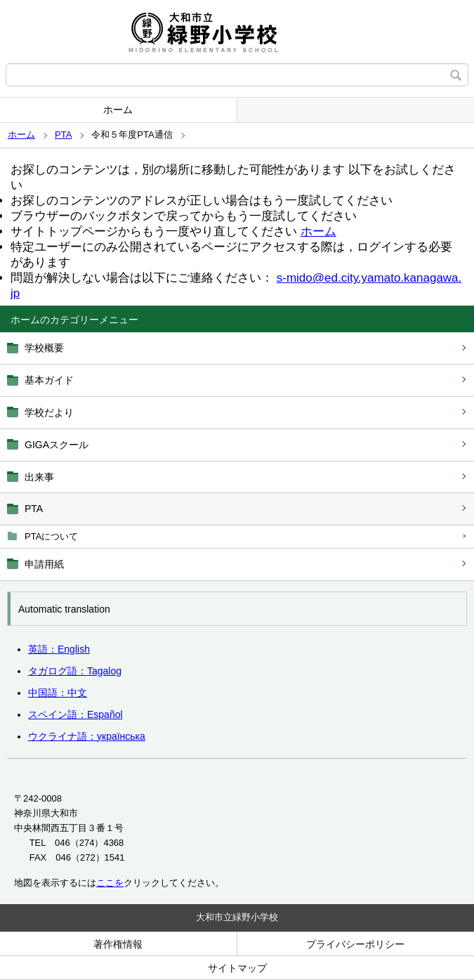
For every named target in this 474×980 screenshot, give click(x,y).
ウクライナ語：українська (87, 736)
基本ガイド (49, 380)
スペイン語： (75, 714)
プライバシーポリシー (355, 944)
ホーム (118, 110)
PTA (63, 135)
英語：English (59, 649)
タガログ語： (75, 671)
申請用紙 (44, 564)
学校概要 (44, 348)
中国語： (58, 693)
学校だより (49, 412)
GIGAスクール (57, 445)
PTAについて (51, 536)
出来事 (39, 477)
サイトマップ (237, 968)
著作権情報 (118, 944)
